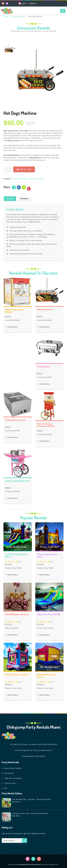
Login (24, 3)
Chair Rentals (8, 773)
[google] (39, 859)
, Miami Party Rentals (36, 179)
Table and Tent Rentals (12, 778)
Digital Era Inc (55, 864)
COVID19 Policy (9, 783)
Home (6, 16)
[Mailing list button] (25, 841)
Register (33, 3)
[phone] (7, 3)
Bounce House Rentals (11, 768)
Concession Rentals (18, 16)
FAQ (4, 788)
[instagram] (3, 3)
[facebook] (33, 859)
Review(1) (24, 199)
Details (10, 199)
